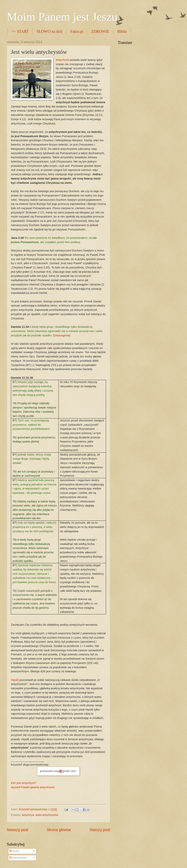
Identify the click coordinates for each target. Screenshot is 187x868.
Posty (14, 851)
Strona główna (59, 830)
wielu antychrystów (47, 815)
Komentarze (18, 858)
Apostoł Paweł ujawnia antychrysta (33, 787)
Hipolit (15, 680)
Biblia (122, 31)
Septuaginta (61, 335)
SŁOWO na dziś (49, 31)
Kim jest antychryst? (24, 783)
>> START (20, 31)
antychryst (28, 815)
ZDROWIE (100, 31)
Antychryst (62, 60)
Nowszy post (17, 830)
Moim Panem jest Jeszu (62, 17)
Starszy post (100, 830)
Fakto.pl (77, 31)
